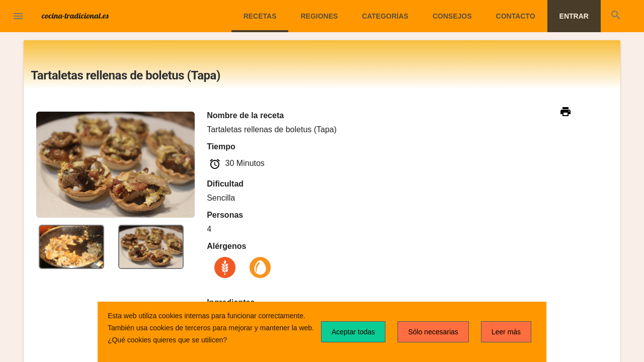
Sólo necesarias (433, 332)
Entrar (574, 16)
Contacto (516, 16)
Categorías (385, 16)
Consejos (452, 16)
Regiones (319, 16)
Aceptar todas (353, 332)
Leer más (506, 332)
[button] (18, 17)
